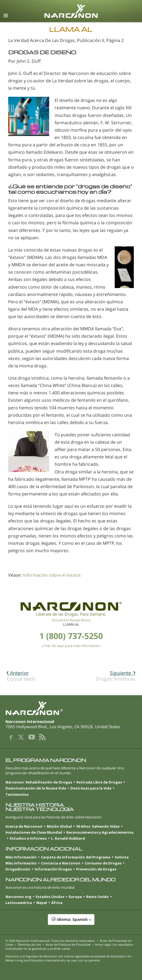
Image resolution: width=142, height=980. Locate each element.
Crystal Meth (21, 676)
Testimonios (17, 794)
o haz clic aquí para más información (71, 646)
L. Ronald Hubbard (68, 838)
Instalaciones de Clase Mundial (34, 832)
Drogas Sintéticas (116, 676)
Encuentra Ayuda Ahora (71, 620)
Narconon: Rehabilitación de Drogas (39, 782)
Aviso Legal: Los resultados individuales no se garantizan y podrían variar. (69, 946)
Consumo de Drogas (103, 863)
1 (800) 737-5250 (71, 636)
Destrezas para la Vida (91, 788)
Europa (75, 897)
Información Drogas (53, 869)
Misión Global (59, 826)
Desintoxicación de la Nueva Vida (36, 788)
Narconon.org (18, 897)
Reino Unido (97, 897)
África (57, 903)
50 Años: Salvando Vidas (98, 826)
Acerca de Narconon (24, 826)
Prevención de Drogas (96, 869)
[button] (71, 922)
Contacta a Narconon (61, 863)
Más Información (21, 857)
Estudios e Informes (28, 838)
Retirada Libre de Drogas (99, 782)
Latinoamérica (19, 903)
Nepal (42, 903)
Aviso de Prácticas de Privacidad (68, 944)
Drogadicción (18, 869)
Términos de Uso (29, 944)
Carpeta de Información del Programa (76, 857)
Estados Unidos (50, 897)
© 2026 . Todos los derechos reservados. (50, 941)
